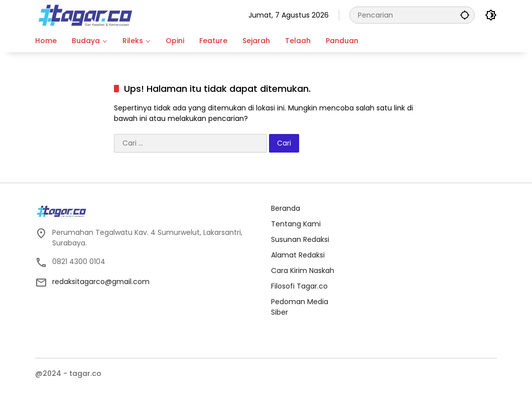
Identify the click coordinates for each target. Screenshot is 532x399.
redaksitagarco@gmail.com (101, 282)
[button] (465, 15)
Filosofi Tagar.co (299, 286)
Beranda (286, 208)
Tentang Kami (296, 224)
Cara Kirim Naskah (303, 271)
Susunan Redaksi (300, 239)
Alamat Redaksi (298, 255)
